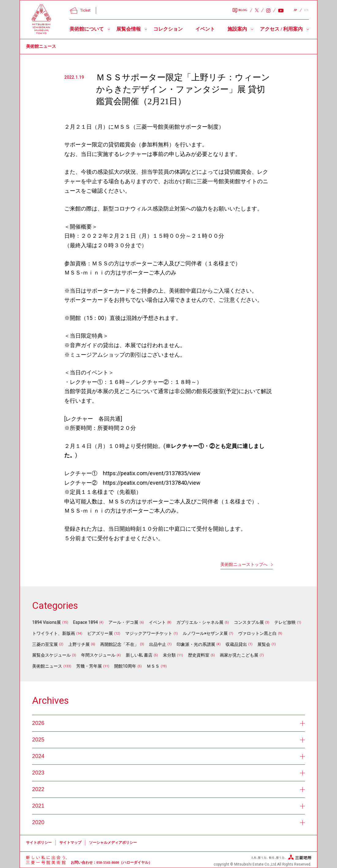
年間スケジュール (98, 655)
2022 (168, 789)
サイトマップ (70, 843)
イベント (205, 29)
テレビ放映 (285, 622)
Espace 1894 (86, 622)
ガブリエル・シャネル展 (200, 622)
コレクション (168, 29)
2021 (168, 806)
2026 (168, 723)
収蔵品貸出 (236, 644)
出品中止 (158, 644)
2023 (168, 773)
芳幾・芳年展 (89, 666)
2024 (168, 756)
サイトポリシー (39, 843)
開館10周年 (125, 666)
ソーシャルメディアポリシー (113, 843)
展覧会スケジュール (51, 655)
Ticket (80, 10)
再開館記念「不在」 (119, 644)
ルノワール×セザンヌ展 (205, 633)
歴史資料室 (199, 655)
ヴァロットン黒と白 (257, 633)
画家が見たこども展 (239, 655)
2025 (168, 740)
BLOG (240, 11)
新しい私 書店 (139, 655)
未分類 (169, 655)
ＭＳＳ (153, 666)
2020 (168, 822)
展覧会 (264, 644)
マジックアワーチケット (149, 633)
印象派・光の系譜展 (196, 644)
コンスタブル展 (249, 622)
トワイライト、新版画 (54, 633)
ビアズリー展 (100, 633)
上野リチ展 (79, 644)
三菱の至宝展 (45, 644)
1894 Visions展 (47, 622)
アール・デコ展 (123, 622)
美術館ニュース (47, 666)
